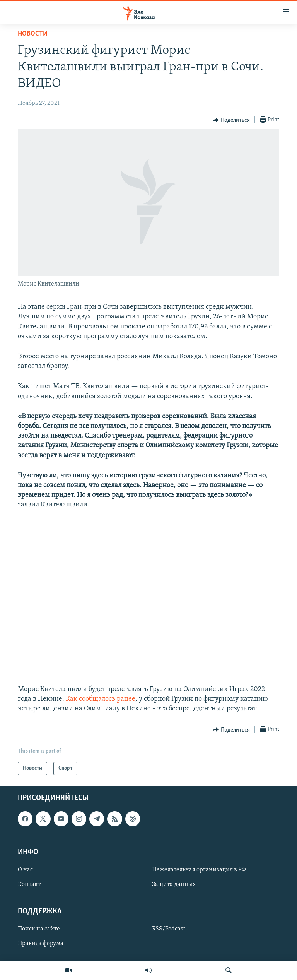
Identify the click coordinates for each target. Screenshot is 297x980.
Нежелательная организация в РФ (199, 870)
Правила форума (41, 944)
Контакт (29, 884)
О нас (25, 870)
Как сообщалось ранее (101, 699)
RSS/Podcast (169, 929)
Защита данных (174, 884)
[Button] (231, 120)
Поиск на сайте (39, 929)
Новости (33, 34)
